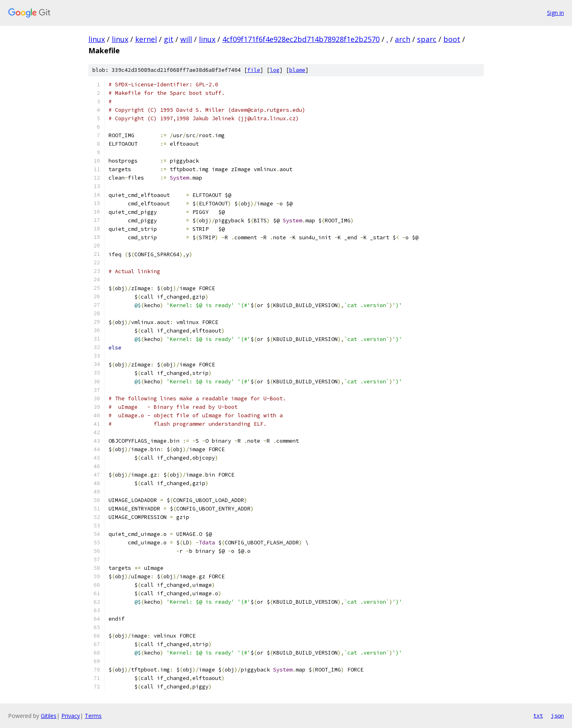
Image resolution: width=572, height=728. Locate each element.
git (169, 39)
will (186, 39)
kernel (146, 39)
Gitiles (49, 716)
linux (97, 39)
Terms (93, 716)
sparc (427, 39)
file (254, 70)
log (275, 70)
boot (452, 39)
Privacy (71, 716)
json (557, 715)
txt (538, 715)
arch (403, 39)
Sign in (555, 13)
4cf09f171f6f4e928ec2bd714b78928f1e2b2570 (301, 39)
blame (297, 70)
